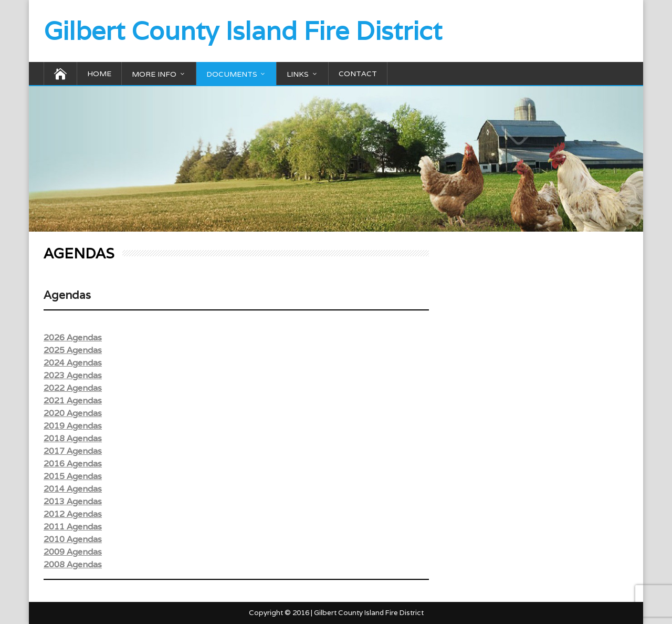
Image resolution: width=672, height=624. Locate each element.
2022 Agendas (73, 388)
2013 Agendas (73, 501)
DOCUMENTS (232, 74)
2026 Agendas (73, 337)
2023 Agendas (73, 375)
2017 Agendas (73, 451)
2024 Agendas (73, 363)
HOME (99, 74)
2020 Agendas (73, 413)
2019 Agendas (73, 426)
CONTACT (358, 74)
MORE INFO (154, 74)
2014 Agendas (73, 489)
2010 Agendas (73, 539)
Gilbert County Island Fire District (243, 31)
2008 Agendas (73, 564)
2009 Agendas (73, 552)
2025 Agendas (73, 350)
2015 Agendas (73, 476)
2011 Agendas (73, 527)
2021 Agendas (73, 401)
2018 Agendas (73, 438)
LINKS (298, 74)
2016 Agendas (73, 464)
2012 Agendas (73, 514)
